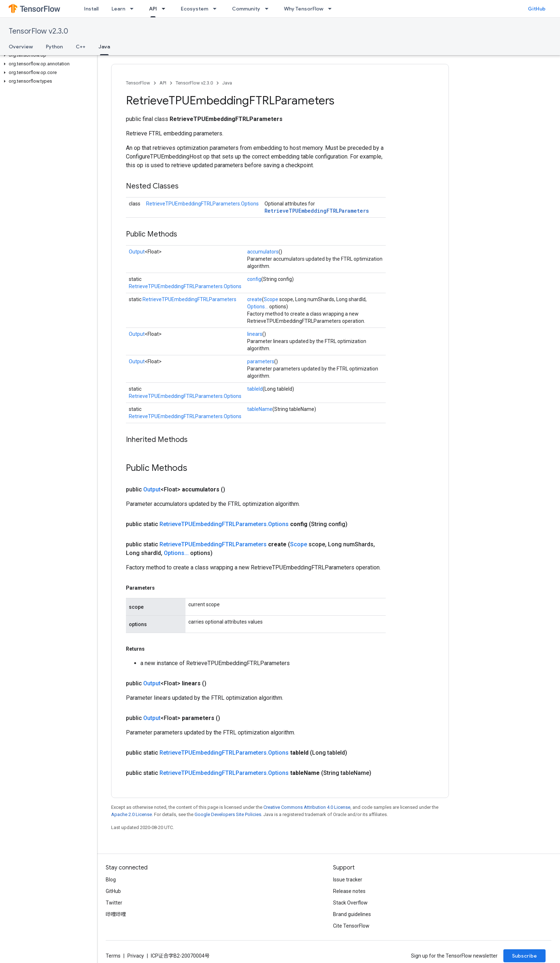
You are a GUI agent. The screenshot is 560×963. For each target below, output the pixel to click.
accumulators (263, 252)
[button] (47, 55)
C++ (81, 47)
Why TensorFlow (304, 9)
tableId (255, 389)
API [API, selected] (153, 9)
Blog (111, 880)
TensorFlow (138, 83)
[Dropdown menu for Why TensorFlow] (332, 9)
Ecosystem (194, 9)
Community (246, 9)
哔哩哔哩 (116, 914)
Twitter (114, 903)
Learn (118, 9)
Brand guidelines (352, 914)
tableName (260, 409)
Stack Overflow (350, 903)
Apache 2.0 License (132, 814)
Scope (271, 299)
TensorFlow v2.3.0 (38, 31)
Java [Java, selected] (104, 47)
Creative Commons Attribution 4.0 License (307, 807)
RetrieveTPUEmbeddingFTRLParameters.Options (202, 204)
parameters (261, 361)
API (163, 83)
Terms (113, 956)
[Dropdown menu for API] (166, 9)
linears (255, 334)
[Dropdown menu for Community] (269, 9)
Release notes (349, 891)
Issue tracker (348, 880)
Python (54, 47)
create (255, 299)
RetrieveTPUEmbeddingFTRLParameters (317, 211)
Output (137, 252)
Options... (258, 307)
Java (227, 83)
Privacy (136, 956)
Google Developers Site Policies (228, 814)
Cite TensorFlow (351, 926)
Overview (21, 47)
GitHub (537, 9)
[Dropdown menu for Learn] (134, 9)
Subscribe (524, 956)
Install (91, 9)
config (254, 279)
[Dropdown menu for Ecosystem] (217, 9)
